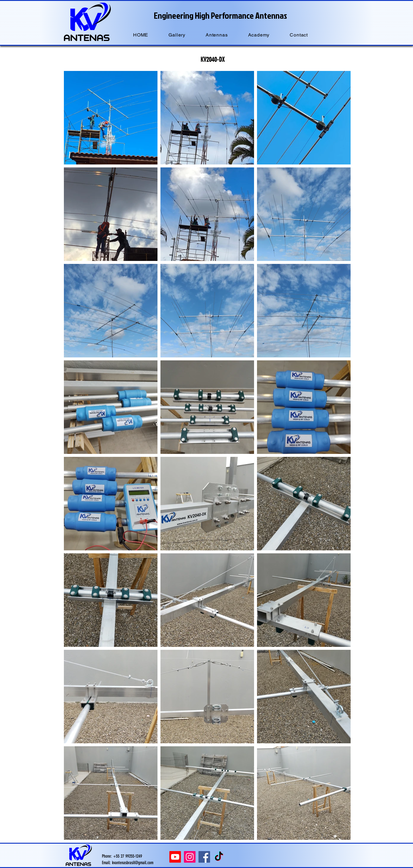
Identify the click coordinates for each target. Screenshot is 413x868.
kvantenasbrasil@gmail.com (133, 863)
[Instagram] (190, 857)
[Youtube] (175, 857)
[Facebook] (204, 857)
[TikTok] (219, 857)
